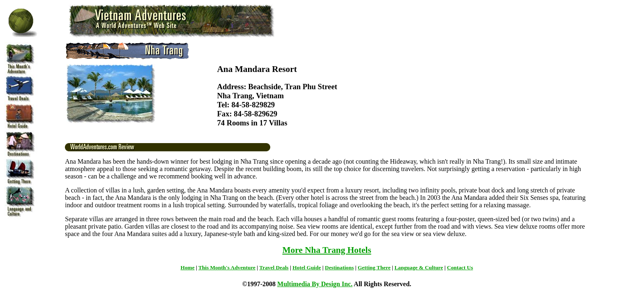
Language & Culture (419, 267)
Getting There (374, 267)
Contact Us (460, 267)
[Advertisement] (615, 165)
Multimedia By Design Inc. (315, 284)
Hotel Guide (307, 267)
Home (188, 267)
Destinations (339, 267)
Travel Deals (274, 267)
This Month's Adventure (227, 267)
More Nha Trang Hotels (327, 250)
